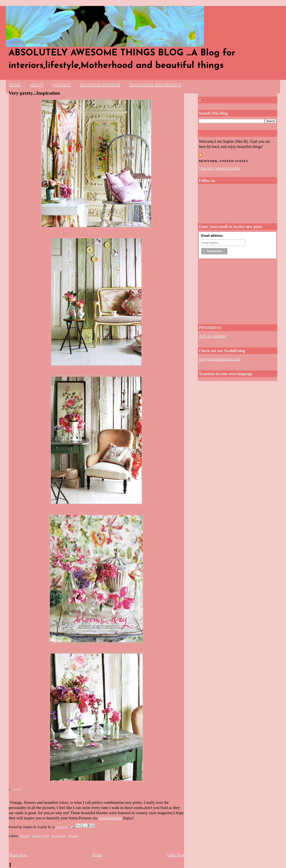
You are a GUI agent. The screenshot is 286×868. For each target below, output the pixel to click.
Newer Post (18, 855)
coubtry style (41, 836)
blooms (25, 836)
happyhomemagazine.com (220, 359)
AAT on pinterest (212, 336)
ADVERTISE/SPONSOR (100, 85)
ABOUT (36, 85)
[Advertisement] (238, 290)
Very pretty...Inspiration (34, 93)
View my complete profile (220, 168)
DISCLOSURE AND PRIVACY (155, 85)
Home (97, 855)
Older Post (176, 855)
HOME (15, 85)
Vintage (73, 836)
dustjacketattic (16, 789)
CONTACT (61, 85)
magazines (58, 836)
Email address (212, 236)
